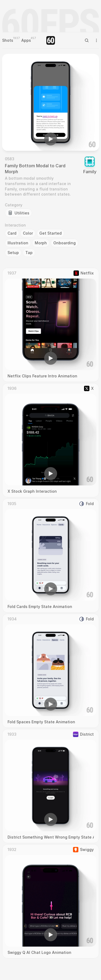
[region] (51, 102)
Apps (26, 40)
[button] (51, 139)
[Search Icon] (87, 40)
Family (90, 172)
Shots (8, 40)
